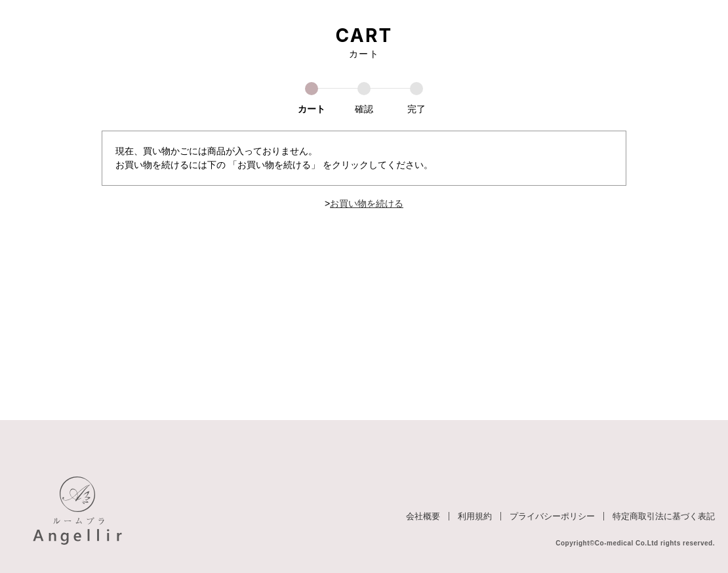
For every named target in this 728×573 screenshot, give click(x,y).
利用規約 (475, 516)
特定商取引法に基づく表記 (664, 516)
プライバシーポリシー (552, 516)
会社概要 (423, 516)
